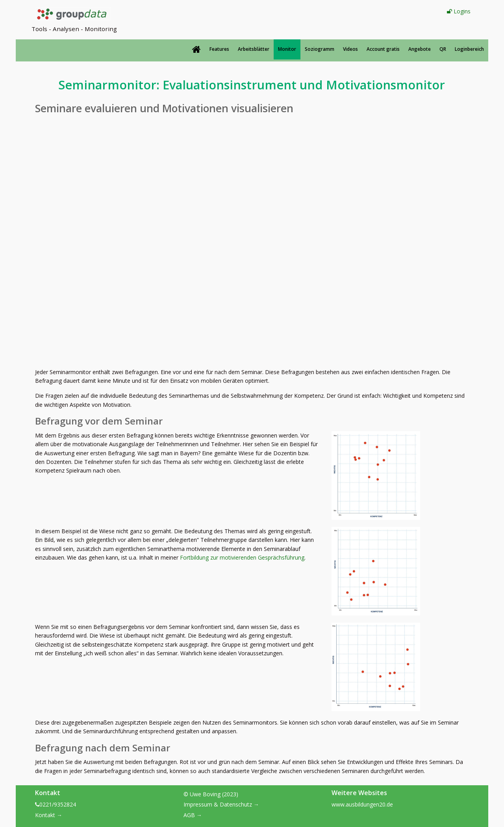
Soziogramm (320, 49)
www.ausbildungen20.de (362, 804)
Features (219, 49)
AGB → (193, 815)
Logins (459, 11)
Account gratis (383, 49)
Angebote (420, 49)
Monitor (287, 49)
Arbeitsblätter (254, 49)
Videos (350, 49)
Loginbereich (469, 49)
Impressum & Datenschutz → (221, 804)
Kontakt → (49, 815)
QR (443, 49)
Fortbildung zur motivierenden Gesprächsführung (242, 557)
